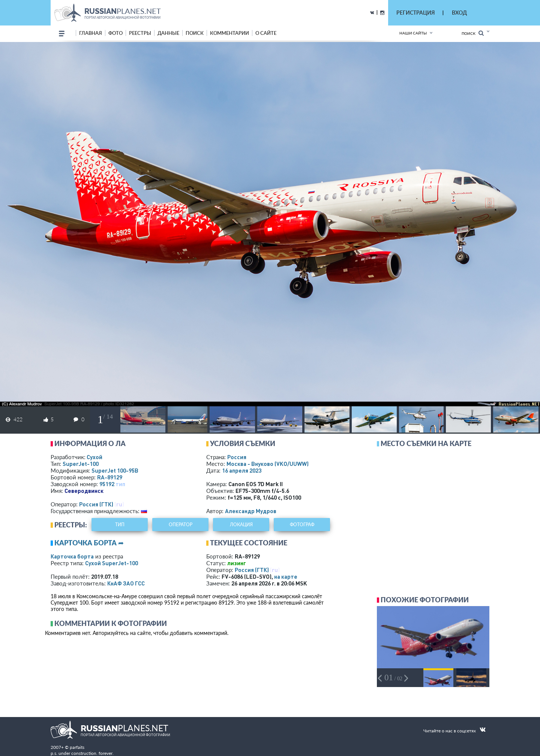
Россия (237, 457)
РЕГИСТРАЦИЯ (415, 13)
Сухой (94, 457)
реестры (140, 33)
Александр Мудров (251, 511)
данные (168, 33)
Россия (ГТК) (96, 504)
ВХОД (459, 13)
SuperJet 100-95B (115, 470)
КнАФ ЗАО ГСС (126, 583)
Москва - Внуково (268, 464)
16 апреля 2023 (242, 470)
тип (120, 484)
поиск (195, 33)
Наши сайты (413, 33)
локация (241, 525)
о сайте (266, 33)
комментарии (229, 33)
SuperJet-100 (81, 464)
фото (115, 33)
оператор (181, 525)
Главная (91, 33)
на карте (286, 576)
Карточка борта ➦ (89, 543)
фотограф (302, 525)
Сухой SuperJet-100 (112, 563)
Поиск (473, 33)
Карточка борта (72, 556)
